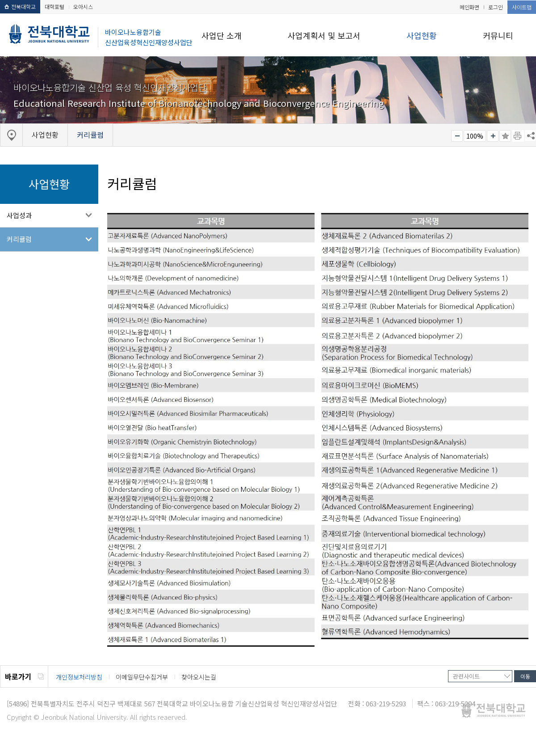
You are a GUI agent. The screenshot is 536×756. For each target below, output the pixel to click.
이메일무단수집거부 (142, 677)
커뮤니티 (498, 35)
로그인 (496, 7)
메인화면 (469, 7)
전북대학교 (20, 6)
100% (475, 136)
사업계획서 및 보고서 (324, 35)
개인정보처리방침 (79, 677)
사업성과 (19, 215)
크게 (493, 136)
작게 (457, 136)
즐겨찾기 (505, 136)
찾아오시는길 (199, 677)
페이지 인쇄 (518, 136)
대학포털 (54, 6)
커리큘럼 (19, 239)
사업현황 (422, 35)
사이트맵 (522, 7)
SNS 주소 (530, 135)
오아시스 (83, 6)
